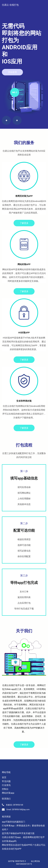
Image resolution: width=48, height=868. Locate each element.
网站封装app (8, 793)
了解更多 (24, 223)
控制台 (5, 789)
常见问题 (6, 781)
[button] (6, 120)
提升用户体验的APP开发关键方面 (18, 833)
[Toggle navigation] (43, 2)
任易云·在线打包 (10, 5)
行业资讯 (6, 785)
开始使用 (12, 72)
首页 (4, 777)
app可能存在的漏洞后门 (14, 822)
